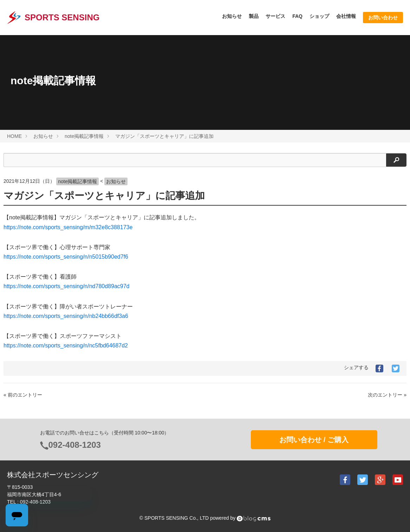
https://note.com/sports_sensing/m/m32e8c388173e (68, 227)
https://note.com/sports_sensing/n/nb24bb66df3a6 (66, 316)
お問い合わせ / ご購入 (314, 440)
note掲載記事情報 (77, 181)
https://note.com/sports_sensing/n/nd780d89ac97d (66, 286)
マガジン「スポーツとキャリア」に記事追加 (104, 196)
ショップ (319, 16)
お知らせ (232, 16)
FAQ (297, 16)
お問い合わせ (383, 18)
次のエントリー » (387, 395)
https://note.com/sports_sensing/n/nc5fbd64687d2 (66, 345)
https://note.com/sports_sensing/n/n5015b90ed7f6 (66, 257)
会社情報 (346, 16)
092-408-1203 (75, 445)
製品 (254, 16)
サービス (275, 16)
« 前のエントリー (23, 395)
